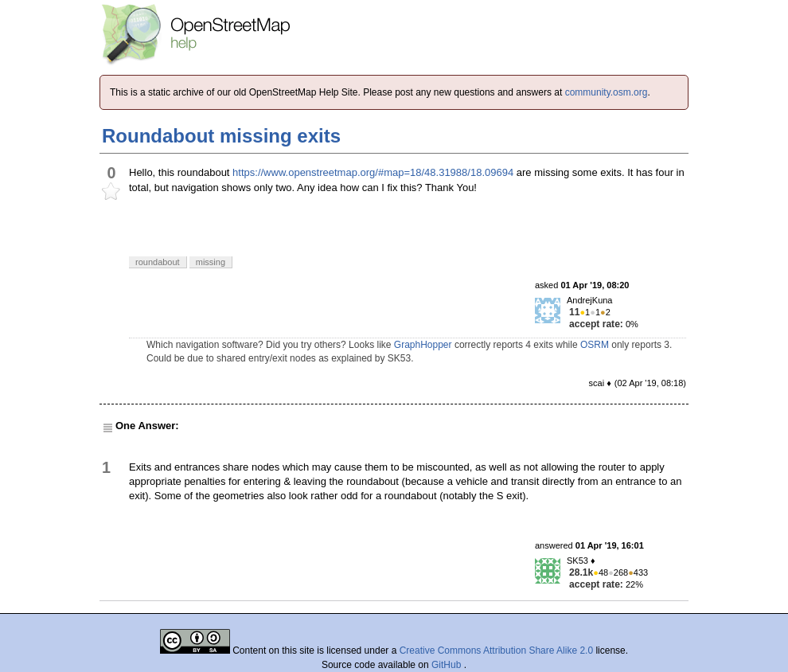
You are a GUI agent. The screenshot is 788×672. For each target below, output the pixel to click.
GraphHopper (423, 345)
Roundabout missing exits (221, 136)
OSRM (595, 345)
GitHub (448, 665)
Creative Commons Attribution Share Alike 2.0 (496, 651)
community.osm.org (607, 92)
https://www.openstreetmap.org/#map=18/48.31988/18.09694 (373, 172)
